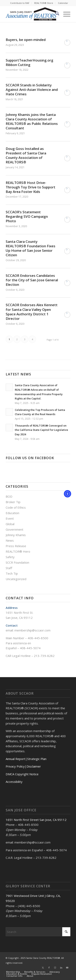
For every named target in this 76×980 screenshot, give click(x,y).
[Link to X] (43, 968)
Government (14, 529)
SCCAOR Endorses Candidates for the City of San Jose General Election (32, 280)
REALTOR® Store (44, 3)
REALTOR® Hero (18, 551)
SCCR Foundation (17, 562)
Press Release (16, 546)
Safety (10, 557)
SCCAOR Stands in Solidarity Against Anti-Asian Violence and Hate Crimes (32, 90)
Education (12, 513)
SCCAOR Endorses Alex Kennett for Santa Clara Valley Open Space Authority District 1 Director (32, 312)
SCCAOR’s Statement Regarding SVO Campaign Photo (27, 216)
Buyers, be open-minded (26, 40)
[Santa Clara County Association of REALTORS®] (32, 14)
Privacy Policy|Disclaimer (23, 766)
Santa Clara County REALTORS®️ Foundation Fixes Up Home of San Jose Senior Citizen (31, 248)
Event (10, 518)
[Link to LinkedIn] (61, 968)
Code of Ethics (16, 507)
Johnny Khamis (16, 535)
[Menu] (65, 14)
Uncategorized (16, 579)
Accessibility (14, 782)
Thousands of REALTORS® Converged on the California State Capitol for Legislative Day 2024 (41, 430)
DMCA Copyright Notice (22, 774)
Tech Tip (12, 573)
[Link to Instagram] (55, 968)
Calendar (63, 3)
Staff (9, 568)
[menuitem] (20, 3)
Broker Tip (13, 502)
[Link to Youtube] (67, 968)
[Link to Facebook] (49, 968)
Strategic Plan (37, 759)
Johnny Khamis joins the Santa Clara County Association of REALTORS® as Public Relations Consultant (32, 121)
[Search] (55, 14)
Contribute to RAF (20, 3)
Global (10, 524)
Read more (67, 43)
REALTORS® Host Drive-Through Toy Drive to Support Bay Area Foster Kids (31, 187)
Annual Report (16, 759)
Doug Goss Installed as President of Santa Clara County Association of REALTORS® (26, 155)
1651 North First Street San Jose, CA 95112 (36, 820)
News (10, 540)
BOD (9, 496)
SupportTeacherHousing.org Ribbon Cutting (29, 62)
